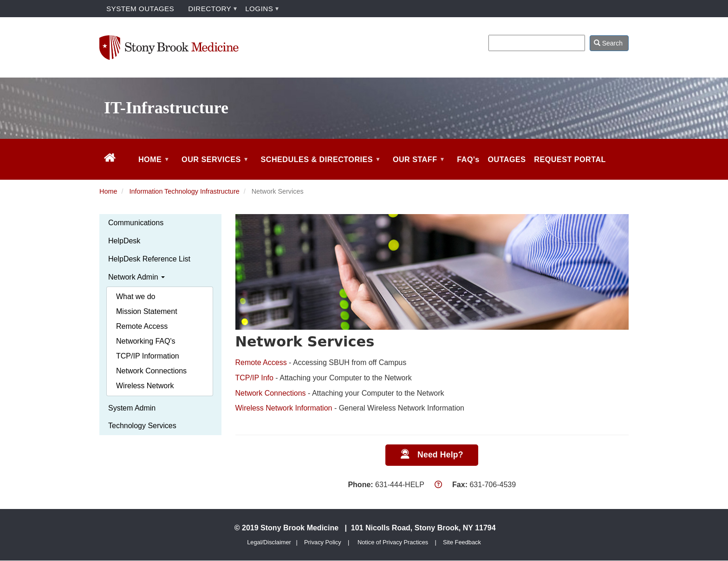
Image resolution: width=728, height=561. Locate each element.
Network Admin (136, 277)
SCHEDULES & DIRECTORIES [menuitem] (320, 167)
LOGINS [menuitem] (259, 9)
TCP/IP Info (254, 378)
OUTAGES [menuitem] (507, 159)
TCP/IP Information (148, 356)
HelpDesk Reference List (149, 259)
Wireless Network (145, 386)
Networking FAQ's (146, 341)
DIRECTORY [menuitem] (210, 9)
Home (108, 191)
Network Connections (151, 371)
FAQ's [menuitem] (468, 159)
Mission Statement (147, 311)
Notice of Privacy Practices (393, 542)
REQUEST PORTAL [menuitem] (570, 159)
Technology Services (142, 426)
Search (608, 43)
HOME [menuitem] (153, 167)
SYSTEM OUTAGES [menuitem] (140, 9)
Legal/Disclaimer (269, 542)
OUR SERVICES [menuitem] (214, 167)
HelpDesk (124, 241)
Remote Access (142, 326)
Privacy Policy (323, 542)
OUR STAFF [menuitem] (418, 167)
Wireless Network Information (284, 408)
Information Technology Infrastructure (184, 191)
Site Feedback (462, 542)
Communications (136, 223)
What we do (136, 297)
